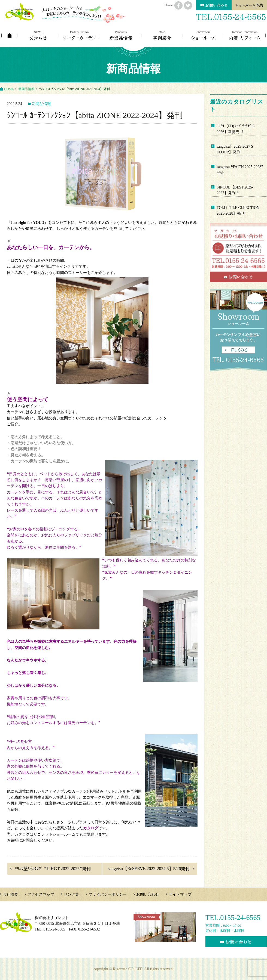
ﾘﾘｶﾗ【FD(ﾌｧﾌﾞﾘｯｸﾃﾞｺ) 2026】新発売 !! (236, 129)
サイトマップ (180, 894)
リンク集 (71, 894)
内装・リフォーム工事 (245, 35)
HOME (9, 89)
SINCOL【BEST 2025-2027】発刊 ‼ (235, 190)
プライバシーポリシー (108, 894)
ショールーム (204, 35)
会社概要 (10, 894)
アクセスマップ (41, 894)
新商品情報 (121, 35)
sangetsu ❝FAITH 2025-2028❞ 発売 (240, 170)
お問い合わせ (214, 5)
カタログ (91, 828)
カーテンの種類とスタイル (79, 35)
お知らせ (38, 35)
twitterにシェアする (188, 5)
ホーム (10, 35)
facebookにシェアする (178, 5)
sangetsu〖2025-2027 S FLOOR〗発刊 (235, 149)
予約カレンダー (249, 5)
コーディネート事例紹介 (162, 35)
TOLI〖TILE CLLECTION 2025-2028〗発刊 (238, 211)
